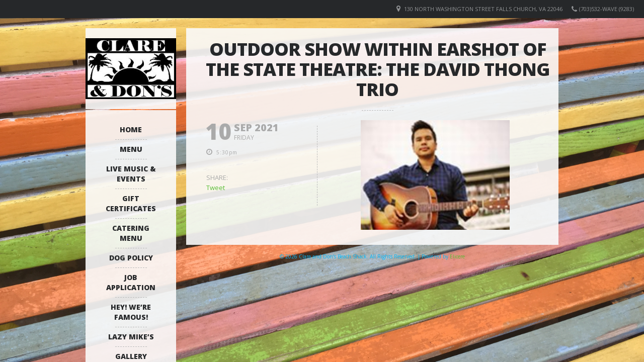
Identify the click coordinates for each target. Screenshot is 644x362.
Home (131, 129)
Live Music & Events (131, 174)
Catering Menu (131, 233)
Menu (131, 149)
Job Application (131, 282)
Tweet (216, 188)
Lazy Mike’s (131, 337)
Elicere (457, 256)
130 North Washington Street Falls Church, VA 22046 (483, 9)
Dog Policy (131, 258)
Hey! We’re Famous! (131, 312)
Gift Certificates (131, 203)
